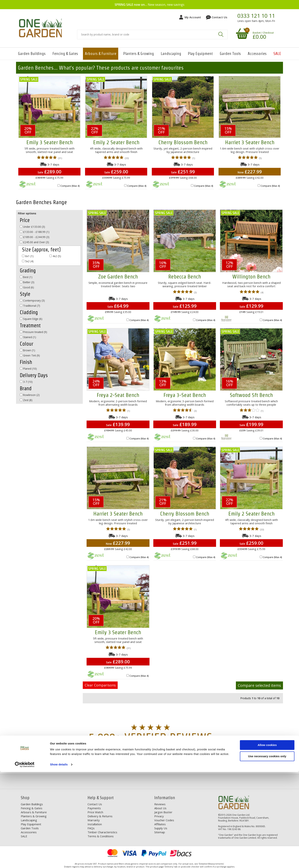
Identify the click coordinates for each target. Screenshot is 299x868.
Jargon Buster (163, 812)
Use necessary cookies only (267, 852)
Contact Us (219, 17)
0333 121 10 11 (256, 16)
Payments (94, 808)
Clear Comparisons (100, 685)
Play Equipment (200, 54)
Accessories (257, 54)
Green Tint (30, 355)
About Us (160, 808)
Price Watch (95, 812)
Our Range (196, 767)
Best (26, 277)
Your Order (274, 767)
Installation (95, 824)
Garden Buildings (32, 54)
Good (27, 287)
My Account (193, 17)
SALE (277, 54)
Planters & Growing (139, 54)
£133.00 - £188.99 (35, 232)
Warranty (94, 820)
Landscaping (171, 54)
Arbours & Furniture (101, 54)
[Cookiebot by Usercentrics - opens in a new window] (25, 861)
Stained (28, 337)
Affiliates (160, 824)
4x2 (55, 256)
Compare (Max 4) (70, 186)
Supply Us (161, 828)
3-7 (26, 382)
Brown (27, 350)
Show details (59, 860)
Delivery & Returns (100, 816)
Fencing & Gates (65, 54)
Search (221, 34)
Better (27, 282)
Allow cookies (267, 841)
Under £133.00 (32, 227)
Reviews (160, 804)
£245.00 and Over (34, 242)
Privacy (159, 816)
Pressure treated (33, 332)
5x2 (28, 261)
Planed (28, 369)
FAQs (91, 828)
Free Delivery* (37, 767)
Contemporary (32, 300)
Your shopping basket (242, 33)
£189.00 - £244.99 (35, 237)
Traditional (30, 306)
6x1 (28, 256)
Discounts (118, 767)
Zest (26, 400)
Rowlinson (30, 395)
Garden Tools (230, 54)
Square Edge (31, 319)
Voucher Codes (164, 820)
